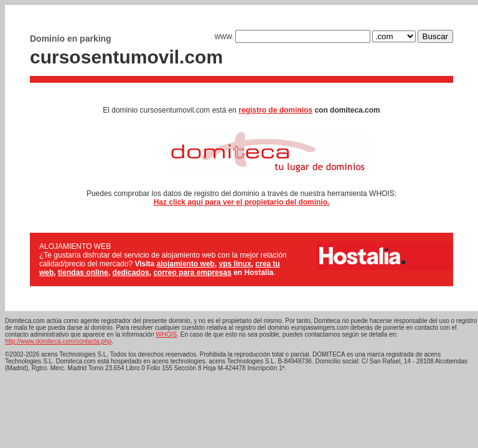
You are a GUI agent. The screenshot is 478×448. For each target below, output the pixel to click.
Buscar (435, 36)
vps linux (235, 264)
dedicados (130, 273)
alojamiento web (186, 264)
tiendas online (83, 273)
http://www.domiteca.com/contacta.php (58, 341)
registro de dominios (275, 110)
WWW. (293, 37)
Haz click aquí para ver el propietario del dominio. (242, 202)
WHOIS (166, 334)
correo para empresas (192, 273)
